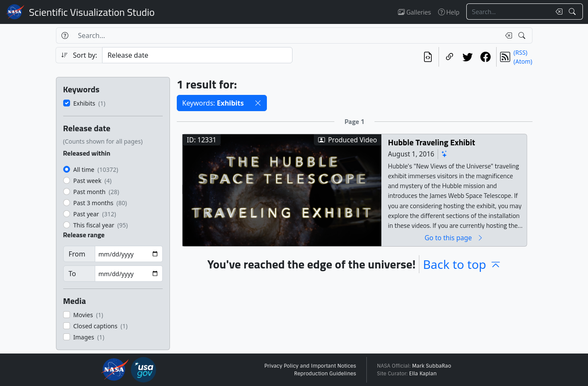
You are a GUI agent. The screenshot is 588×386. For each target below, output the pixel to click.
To (72, 274)
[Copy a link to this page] (450, 57)
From (77, 254)
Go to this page (454, 237)
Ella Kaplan (423, 374)
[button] (258, 103)
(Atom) (523, 61)
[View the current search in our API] (428, 57)
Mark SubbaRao (432, 366)
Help (449, 12)
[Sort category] (197, 55)
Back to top (462, 264)
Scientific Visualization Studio (92, 12)
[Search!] (573, 12)
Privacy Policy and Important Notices (310, 366)
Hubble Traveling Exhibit (431, 142)
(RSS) (521, 52)
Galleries (414, 12)
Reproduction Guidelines (325, 374)
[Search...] (509, 12)
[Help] (65, 35)
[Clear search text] (557, 12)
